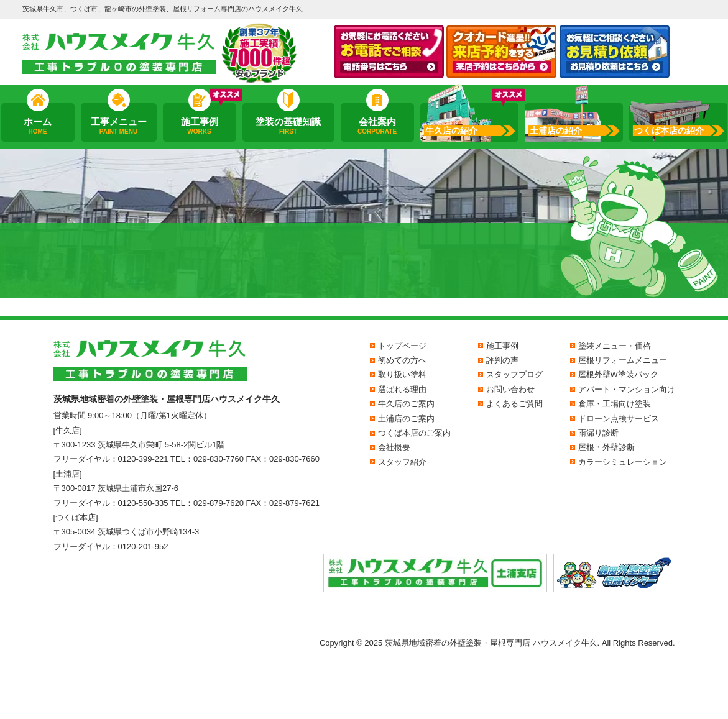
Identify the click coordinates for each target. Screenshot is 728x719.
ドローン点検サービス (619, 419)
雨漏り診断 (598, 433)
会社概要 (394, 447)
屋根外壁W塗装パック (618, 374)
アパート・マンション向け (627, 389)
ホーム (37, 126)
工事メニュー (118, 126)
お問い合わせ (510, 389)
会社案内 (377, 126)
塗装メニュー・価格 (615, 346)
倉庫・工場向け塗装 (615, 404)
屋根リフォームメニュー (623, 360)
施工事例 (199, 126)
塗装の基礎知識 (288, 126)
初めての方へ (402, 360)
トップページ (402, 346)
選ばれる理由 (402, 389)
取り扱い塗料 (402, 374)
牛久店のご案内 (406, 404)
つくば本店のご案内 (414, 433)
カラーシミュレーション (623, 462)
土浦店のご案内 (406, 419)
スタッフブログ (514, 374)
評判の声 (502, 360)
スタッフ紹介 (402, 462)
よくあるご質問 (514, 404)
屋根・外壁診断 (606, 447)
